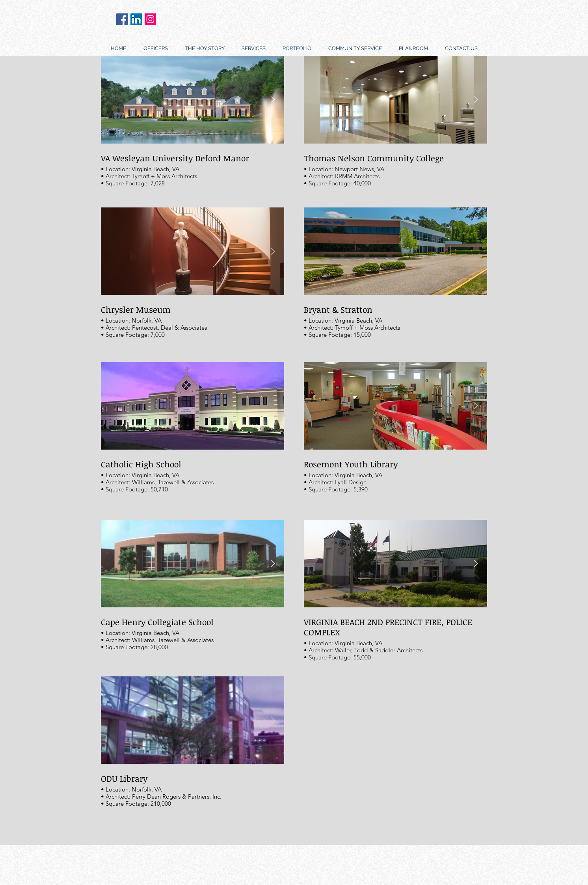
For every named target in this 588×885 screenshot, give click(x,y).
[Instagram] (150, 19)
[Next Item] (273, 251)
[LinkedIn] (136, 19)
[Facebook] (122, 19)
